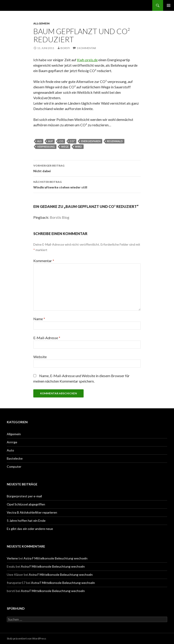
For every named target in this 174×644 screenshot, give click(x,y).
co (61, 141)
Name (39, 319)
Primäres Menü (169, 5)
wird (79, 147)
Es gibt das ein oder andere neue (30, 529)
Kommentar (44, 261)
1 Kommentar (86, 48)
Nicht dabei (87, 168)
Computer (14, 467)
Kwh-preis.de (87, 60)
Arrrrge (12, 442)
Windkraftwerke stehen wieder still (87, 184)
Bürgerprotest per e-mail (24, 496)
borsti (65, 48)
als (39, 141)
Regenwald (115, 141)
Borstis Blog (60, 217)
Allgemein (41, 23)
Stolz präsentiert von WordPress (27, 638)
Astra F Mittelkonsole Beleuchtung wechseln (56, 558)
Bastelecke (15, 458)
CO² (72, 141)
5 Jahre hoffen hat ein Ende (26, 521)
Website (40, 357)
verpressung (46, 147)
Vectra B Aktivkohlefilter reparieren (32, 512)
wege (65, 147)
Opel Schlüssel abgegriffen (26, 504)
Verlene (12, 558)
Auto (10, 450)
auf (51, 141)
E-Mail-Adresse (47, 338)
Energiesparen (91, 141)
